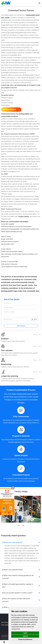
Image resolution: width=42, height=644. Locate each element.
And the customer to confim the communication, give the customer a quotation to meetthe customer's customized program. (21, 480)
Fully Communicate (21, 417)
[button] (19, 525)
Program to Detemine (21, 436)
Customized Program (21, 475)
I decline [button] (25, 636)
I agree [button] (25, 633)
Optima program (21, 455)
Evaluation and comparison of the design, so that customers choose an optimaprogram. (21, 460)
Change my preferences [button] (25, 639)
